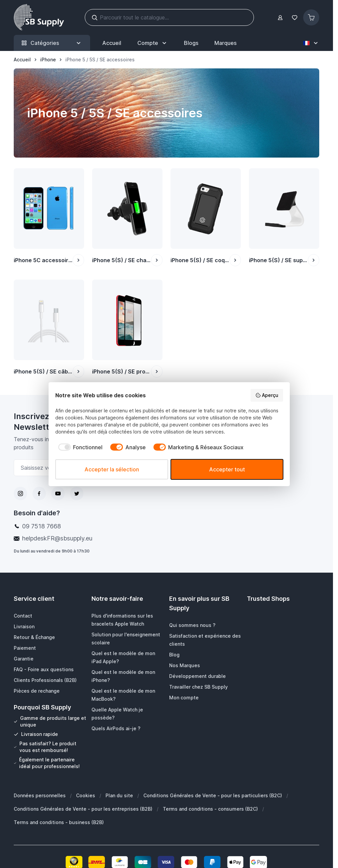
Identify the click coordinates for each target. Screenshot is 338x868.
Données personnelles (40, 795)
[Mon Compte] (153, 43)
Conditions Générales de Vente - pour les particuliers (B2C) (213, 795)
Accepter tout (227, 469)
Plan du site (119, 795)
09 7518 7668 (42, 526)
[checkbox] (79, 447)
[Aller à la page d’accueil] (22, 60)
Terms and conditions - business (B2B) (59, 822)
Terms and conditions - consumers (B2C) (210, 809)
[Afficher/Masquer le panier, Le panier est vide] (311, 17)
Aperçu (267, 395)
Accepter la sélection (112, 469)
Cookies (86, 795)
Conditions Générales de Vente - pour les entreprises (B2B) (83, 809)
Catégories (52, 43)
